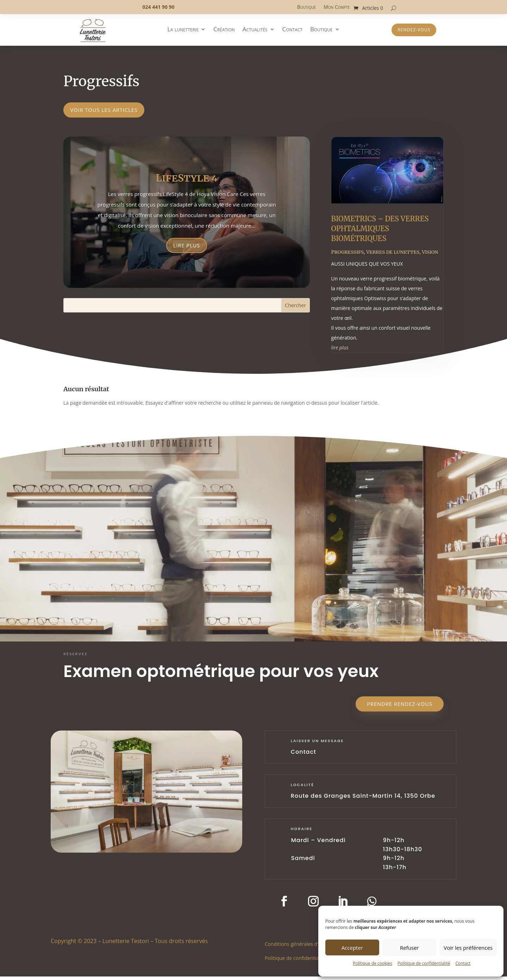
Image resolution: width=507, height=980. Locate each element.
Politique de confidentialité (424, 963)
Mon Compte (337, 7)
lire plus (340, 350)
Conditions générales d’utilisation (303, 947)
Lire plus (187, 249)
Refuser (409, 948)
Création (224, 30)
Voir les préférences (468, 948)
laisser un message (317, 745)
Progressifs (348, 254)
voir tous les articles (110, 111)
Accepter (352, 948)
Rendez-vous (414, 30)
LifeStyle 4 (187, 180)
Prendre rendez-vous (395, 707)
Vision (430, 254)
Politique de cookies (373, 963)
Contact (463, 963)
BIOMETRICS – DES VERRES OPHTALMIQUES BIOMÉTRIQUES (380, 231)
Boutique (306, 7)
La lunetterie (183, 30)
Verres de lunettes (393, 254)
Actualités (255, 30)
